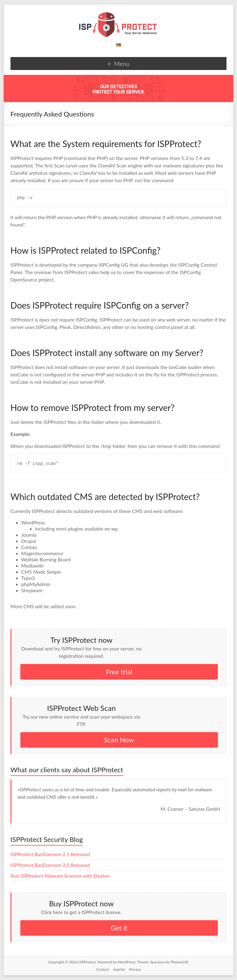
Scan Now (119, 740)
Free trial (119, 672)
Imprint (119, 969)
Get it (119, 928)
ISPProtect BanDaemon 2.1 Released (50, 854)
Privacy (135, 969)
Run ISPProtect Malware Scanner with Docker (60, 876)
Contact (102, 969)
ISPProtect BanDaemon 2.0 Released (50, 865)
